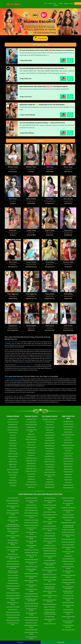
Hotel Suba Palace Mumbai (50, 505)
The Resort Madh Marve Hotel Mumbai (68, 588)
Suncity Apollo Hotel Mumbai (68, 508)
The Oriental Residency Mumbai (68, 572)
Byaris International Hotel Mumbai (13, 514)
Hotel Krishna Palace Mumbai (31, 525)
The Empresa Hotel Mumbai (68, 542)
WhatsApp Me (40, 38)
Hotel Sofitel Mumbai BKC (31, 630)
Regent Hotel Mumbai (50, 610)
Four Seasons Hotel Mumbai (13, 547)
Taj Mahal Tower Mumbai (68, 517)
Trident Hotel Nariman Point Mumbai (31, 633)
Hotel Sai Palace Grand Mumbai (31, 614)
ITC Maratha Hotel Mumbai (50, 551)
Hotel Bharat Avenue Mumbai (13, 596)
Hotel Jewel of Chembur (31, 508)
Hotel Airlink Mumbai (13, 578)
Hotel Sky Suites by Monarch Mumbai (31, 626)
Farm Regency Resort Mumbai (13, 544)
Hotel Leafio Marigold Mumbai (31, 546)
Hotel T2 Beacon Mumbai (50, 512)
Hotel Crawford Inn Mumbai (13, 612)
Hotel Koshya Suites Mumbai (31, 523)
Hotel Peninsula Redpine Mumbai (31, 577)
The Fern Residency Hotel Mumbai (68, 548)
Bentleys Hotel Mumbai (13, 510)
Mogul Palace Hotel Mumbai (50, 574)
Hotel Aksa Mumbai (13, 581)
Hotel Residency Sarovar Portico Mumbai (31, 600)
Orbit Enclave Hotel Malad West (50, 581)
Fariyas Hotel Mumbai (13, 540)
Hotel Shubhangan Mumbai (31, 620)
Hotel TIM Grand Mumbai (50, 526)
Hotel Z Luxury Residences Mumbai (50, 542)
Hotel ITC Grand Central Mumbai (31, 502)
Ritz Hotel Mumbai (50, 617)
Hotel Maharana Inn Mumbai (31, 550)
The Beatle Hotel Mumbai (68, 530)
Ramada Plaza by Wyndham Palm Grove (50, 601)
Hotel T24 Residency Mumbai (50, 515)
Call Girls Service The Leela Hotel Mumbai (15, 395)
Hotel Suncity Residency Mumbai (50, 509)
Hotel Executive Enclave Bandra (13, 624)
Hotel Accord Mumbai (13, 575)
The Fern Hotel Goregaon (68, 545)
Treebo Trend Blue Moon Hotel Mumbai (68, 622)
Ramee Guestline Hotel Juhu (50, 604)
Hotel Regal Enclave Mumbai (31, 596)
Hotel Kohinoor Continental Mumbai (31, 517)
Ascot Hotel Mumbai (13, 498)
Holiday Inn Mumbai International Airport (13, 572)
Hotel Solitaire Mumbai (50, 498)
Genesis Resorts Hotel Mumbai (13, 551)
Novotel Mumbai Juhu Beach (50, 577)
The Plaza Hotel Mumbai (68, 580)
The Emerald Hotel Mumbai (68, 539)
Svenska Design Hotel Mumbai (68, 511)
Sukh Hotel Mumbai (68, 501)
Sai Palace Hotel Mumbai (50, 624)
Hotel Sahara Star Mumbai (31, 606)
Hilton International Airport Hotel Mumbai (13, 567)
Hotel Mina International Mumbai (31, 563)
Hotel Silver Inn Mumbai (31, 623)
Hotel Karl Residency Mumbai (31, 513)
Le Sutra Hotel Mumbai (50, 560)
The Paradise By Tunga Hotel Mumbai (68, 576)
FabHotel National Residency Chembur (13, 537)
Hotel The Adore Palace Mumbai (50, 518)
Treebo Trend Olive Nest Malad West (68, 626)
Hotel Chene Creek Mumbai (13, 607)
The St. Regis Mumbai (68, 610)
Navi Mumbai (56, 4)
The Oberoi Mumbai (68, 564)
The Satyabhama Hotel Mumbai (68, 606)
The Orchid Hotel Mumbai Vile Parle (68, 568)
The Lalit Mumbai (68, 556)
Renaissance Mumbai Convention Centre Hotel (50, 613)
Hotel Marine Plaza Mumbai (31, 553)
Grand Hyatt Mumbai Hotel (13, 564)
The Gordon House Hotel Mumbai (68, 553)
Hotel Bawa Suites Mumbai (13, 593)
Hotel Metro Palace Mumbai (31, 560)
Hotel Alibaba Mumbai (13, 583)
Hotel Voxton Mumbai (50, 536)
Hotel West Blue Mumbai (50, 538)
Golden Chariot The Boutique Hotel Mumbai (13, 558)
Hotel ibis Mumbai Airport (31, 498)
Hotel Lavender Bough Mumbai (31, 542)
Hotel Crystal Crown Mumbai (13, 615)
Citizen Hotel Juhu (13, 517)
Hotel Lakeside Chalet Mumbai (31, 529)
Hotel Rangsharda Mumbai (31, 594)
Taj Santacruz (68, 520)
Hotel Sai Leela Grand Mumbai (31, 610)
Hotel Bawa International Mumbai (13, 589)
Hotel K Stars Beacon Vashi (31, 510)
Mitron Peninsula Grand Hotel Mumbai (50, 571)
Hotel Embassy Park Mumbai (13, 620)
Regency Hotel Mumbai (50, 607)
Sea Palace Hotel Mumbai (68, 498)
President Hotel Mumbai (50, 584)
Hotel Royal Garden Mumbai (31, 603)
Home (46, 3)
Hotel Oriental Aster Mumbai (31, 574)
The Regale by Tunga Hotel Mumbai (68, 583)
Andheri (61, 3)
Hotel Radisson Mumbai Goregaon (31, 590)
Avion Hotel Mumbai (13, 503)
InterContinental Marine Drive (50, 548)
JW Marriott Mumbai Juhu (50, 553)
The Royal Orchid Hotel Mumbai (68, 599)
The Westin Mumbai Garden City (68, 618)
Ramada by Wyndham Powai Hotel (50, 596)
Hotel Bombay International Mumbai (13, 599)
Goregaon (66, 3)
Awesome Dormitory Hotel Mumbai (13, 507)
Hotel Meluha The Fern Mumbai (31, 556)
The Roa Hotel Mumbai (68, 596)
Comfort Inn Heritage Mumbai (13, 521)
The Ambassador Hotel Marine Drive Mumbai (68, 526)
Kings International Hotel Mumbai (50, 557)
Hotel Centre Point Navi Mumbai (13, 603)
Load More (40, 141)
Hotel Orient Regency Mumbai (31, 570)
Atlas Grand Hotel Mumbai (13, 501)
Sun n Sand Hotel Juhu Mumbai (68, 504)
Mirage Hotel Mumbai (50, 567)
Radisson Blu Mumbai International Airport (50, 588)
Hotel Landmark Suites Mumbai (31, 538)
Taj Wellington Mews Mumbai (68, 523)
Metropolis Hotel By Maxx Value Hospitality (50, 564)
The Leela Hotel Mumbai (68, 559)
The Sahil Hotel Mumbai (68, 603)
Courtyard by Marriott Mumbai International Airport (13, 525)
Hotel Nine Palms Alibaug (31, 567)
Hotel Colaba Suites (13, 610)
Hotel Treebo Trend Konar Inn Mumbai (50, 530)
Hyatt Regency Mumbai (50, 545)
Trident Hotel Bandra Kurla (68, 630)
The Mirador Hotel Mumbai (68, 561)
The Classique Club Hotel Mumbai (68, 536)
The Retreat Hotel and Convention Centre (68, 592)
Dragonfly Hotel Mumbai (13, 529)
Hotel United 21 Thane (50, 533)
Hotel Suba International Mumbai (50, 502)
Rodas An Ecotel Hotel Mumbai (50, 620)
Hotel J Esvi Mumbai (31, 505)
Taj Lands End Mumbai (68, 515)
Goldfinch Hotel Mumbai (13, 561)
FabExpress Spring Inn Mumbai (13, 532)
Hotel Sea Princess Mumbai (31, 617)
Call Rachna (20, 642)
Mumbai (51, 3)
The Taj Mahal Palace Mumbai (68, 613)
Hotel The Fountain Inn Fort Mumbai (50, 523)
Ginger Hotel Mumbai (13, 554)
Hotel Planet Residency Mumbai (31, 586)
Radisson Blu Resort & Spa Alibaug (50, 592)
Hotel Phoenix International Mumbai (31, 582)
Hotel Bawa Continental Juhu (13, 586)
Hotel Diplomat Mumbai (13, 618)
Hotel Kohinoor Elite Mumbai (31, 520)
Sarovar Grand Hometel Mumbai (31, 638)
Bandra (72, 3)
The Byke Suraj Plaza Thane (68, 532)
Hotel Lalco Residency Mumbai (31, 533)
